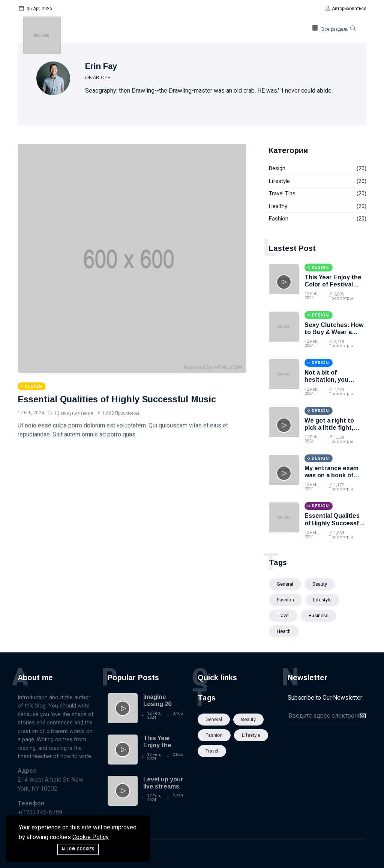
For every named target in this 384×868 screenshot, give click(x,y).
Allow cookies (78, 849)
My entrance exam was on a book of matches (331, 475)
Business (319, 615)
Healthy (278, 206)
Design (277, 168)
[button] (346, 9)
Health (284, 631)
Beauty (320, 584)
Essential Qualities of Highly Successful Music (118, 399)
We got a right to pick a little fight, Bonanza (329, 428)
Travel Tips (282, 193)
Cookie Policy (91, 837)
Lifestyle (279, 181)
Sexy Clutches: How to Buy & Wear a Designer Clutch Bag (335, 332)
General (285, 584)
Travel (283, 615)
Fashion (279, 219)
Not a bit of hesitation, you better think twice (331, 380)
